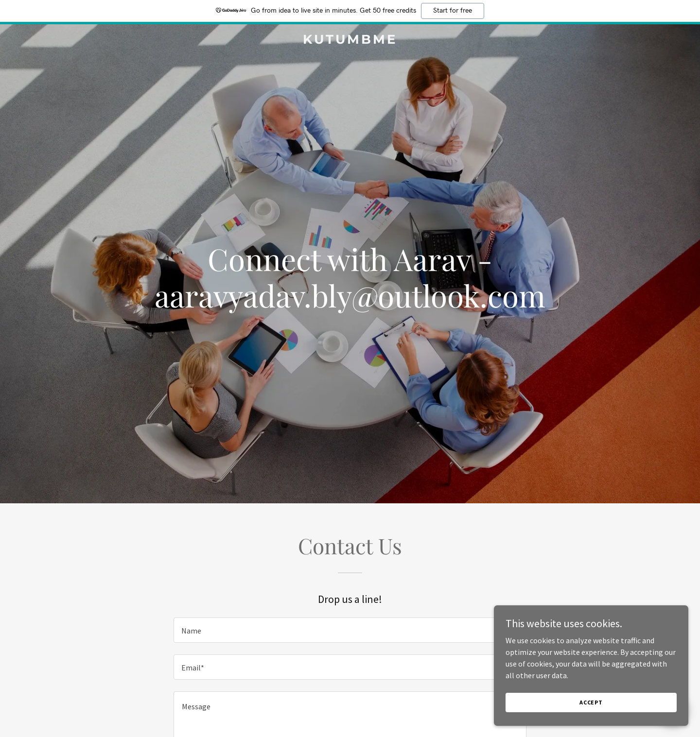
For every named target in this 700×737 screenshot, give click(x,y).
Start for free (453, 11)
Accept (591, 702)
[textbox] (350, 630)
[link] (350, 41)
